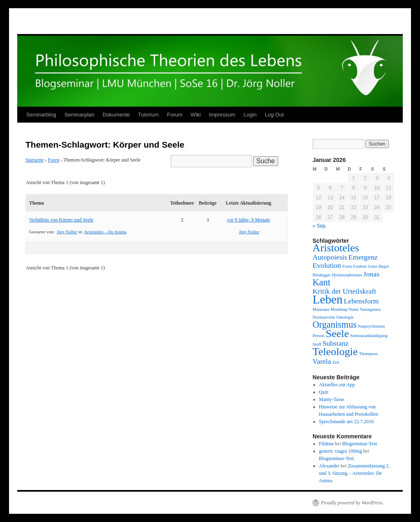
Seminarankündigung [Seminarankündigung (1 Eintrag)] (369, 336)
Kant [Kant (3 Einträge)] (321, 282)
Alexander (329, 466)
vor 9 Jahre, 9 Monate (248, 220)
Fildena (326, 444)
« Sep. (320, 226)
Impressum (222, 115)
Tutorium (148, 115)
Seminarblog (41, 115)
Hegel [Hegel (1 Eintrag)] (383, 266)
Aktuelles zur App (337, 385)
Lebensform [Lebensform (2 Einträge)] (361, 301)
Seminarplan (79, 115)
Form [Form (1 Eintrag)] (347, 266)
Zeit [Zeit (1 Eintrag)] (336, 362)
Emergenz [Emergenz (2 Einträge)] (363, 257)
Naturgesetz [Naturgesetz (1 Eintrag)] (371, 309)
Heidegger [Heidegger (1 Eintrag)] (322, 275)
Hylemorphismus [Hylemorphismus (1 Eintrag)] (347, 275)
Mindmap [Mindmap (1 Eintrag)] (339, 309)
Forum (175, 115)
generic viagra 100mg (341, 451)
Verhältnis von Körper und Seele (61, 220)
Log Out (274, 115)
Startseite (35, 160)
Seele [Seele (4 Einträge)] (337, 334)
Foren (54, 160)
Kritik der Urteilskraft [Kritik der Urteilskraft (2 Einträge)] (344, 291)
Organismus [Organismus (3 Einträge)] (335, 325)
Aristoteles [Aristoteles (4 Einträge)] (336, 248)
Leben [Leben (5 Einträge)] (328, 299)
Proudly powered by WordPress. (352, 503)
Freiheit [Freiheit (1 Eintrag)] (360, 266)
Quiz (324, 392)
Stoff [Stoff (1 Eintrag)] (317, 344)
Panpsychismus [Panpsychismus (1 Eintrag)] (372, 326)
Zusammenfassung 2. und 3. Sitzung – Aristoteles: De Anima (355, 473)
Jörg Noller (67, 232)
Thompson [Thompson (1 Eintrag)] (368, 354)
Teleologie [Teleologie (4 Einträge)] (335, 352)
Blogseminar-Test (360, 444)
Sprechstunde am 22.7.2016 (346, 422)
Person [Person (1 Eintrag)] (318, 336)
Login (250, 115)
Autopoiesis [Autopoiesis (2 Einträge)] (330, 257)
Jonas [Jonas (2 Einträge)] (371, 274)
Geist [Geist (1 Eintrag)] (373, 266)
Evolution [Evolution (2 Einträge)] (327, 265)
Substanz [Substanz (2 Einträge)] (336, 343)
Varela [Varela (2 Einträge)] (322, 361)
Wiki (196, 115)
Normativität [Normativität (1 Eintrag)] (324, 317)
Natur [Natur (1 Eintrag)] (354, 309)
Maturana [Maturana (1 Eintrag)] (321, 309)
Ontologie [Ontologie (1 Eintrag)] (345, 317)
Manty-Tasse (332, 399)
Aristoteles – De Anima (105, 232)
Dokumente (116, 115)
